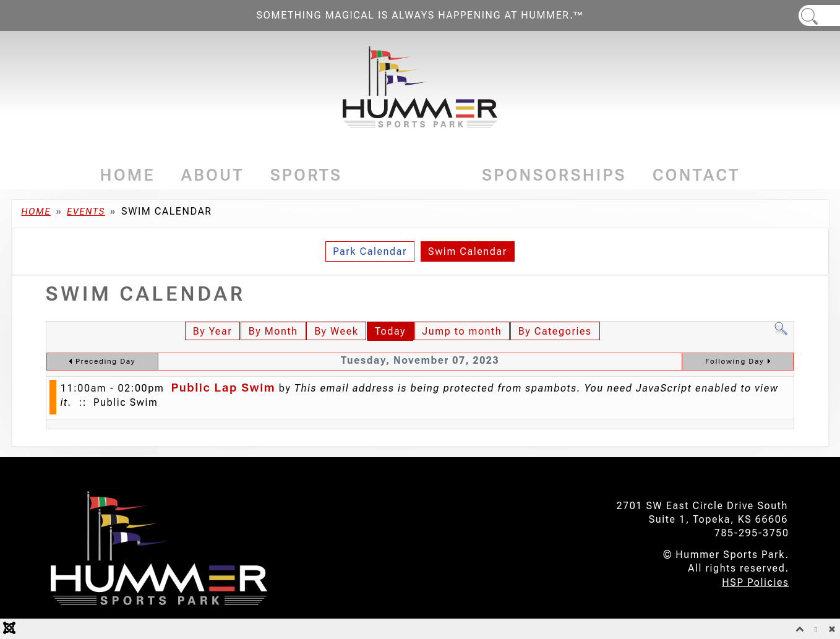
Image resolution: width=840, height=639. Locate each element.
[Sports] (346, 175)
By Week (336, 331)
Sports (306, 175)
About (213, 175)
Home (128, 175)
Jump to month (462, 331)
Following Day (735, 361)
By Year (212, 331)
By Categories (555, 331)
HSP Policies (755, 582)
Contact (696, 175)
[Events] (452, 175)
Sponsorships (554, 175)
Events (412, 175)
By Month (273, 331)
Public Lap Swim (223, 388)
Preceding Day (105, 361)
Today (390, 331)
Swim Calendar (468, 251)
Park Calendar (370, 251)
